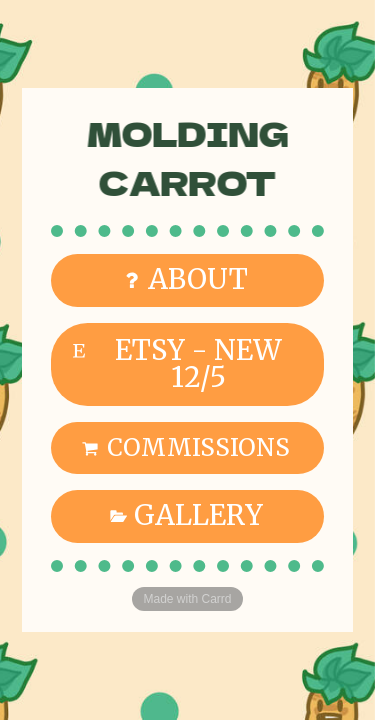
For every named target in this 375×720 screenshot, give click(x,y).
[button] (187, 280)
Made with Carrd (187, 599)
